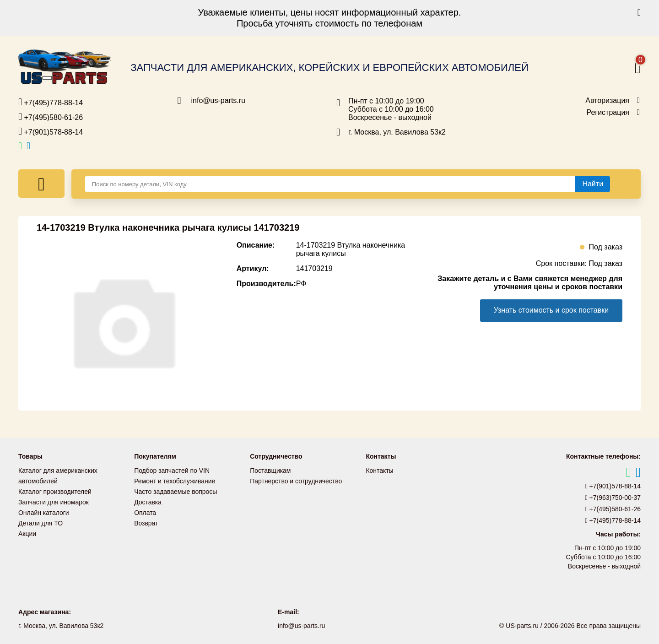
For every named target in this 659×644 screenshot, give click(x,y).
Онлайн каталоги (44, 511)
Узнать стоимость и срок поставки (551, 310)
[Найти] (593, 184)
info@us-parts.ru (219, 101)
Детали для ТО (41, 521)
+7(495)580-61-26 (51, 117)
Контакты (379, 471)
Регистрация (608, 113)
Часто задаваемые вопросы (176, 491)
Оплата (145, 511)
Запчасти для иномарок (54, 501)
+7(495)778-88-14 (51, 102)
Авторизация (607, 101)
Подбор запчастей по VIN (172, 471)
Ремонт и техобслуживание (175, 481)
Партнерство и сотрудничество (296, 481)
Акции (27, 531)
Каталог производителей (55, 491)
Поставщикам (270, 471)
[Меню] (41, 184)
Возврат (146, 521)
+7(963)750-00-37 (613, 498)
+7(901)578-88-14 (51, 131)
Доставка (148, 501)
